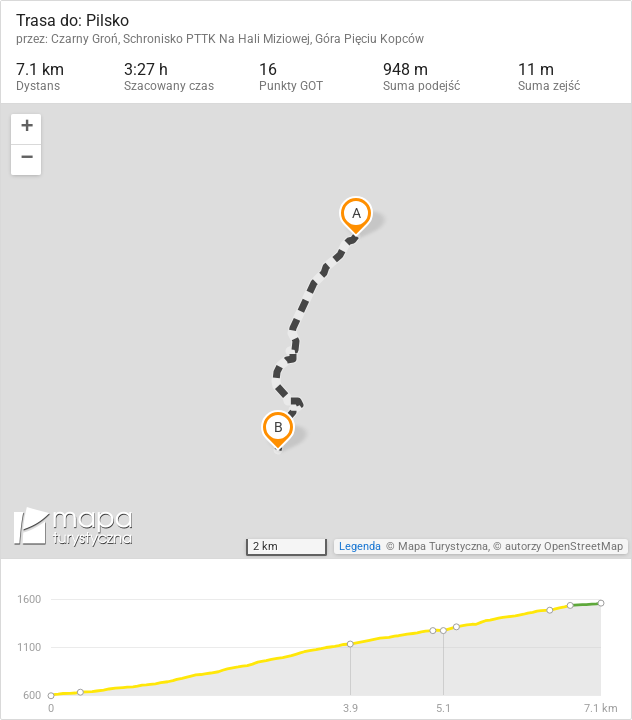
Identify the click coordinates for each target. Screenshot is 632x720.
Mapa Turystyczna (443, 546)
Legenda (360, 546)
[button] (26, 129)
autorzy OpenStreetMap (564, 546)
